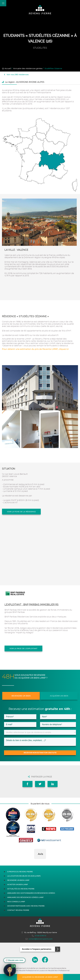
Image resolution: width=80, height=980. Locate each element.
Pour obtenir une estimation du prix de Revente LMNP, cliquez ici (35, 349)
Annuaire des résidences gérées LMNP (25, 897)
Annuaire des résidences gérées (28, 68)
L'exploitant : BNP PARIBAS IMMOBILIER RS (31, 605)
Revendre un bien (21, 696)
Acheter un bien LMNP (18, 884)
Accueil (7, 68)
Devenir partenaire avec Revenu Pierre (26, 906)
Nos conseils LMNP (16, 902)
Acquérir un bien (59, 696)
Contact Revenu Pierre (18, 910)
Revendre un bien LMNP (18, 880)
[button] (34, 862)
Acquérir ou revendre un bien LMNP (40, 977)
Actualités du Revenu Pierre (21, 889)
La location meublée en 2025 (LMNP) (24, 876)
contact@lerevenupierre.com (39, 939)
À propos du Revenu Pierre (20, 872)
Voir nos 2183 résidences (16, 75)
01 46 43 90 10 (39, 936)
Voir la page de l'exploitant (23, 648)
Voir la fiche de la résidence (21, 512)
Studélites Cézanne (53, 68)
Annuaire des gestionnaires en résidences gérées (31, 893)
